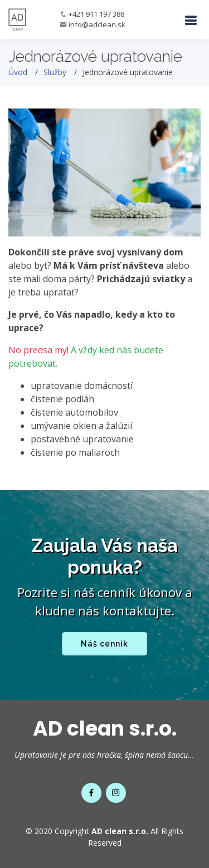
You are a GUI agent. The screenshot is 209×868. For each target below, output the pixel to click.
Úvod (18, 72)
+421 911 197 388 (96, 14)
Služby (55, 72)
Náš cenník (104, 644)
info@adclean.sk (97, 24)
